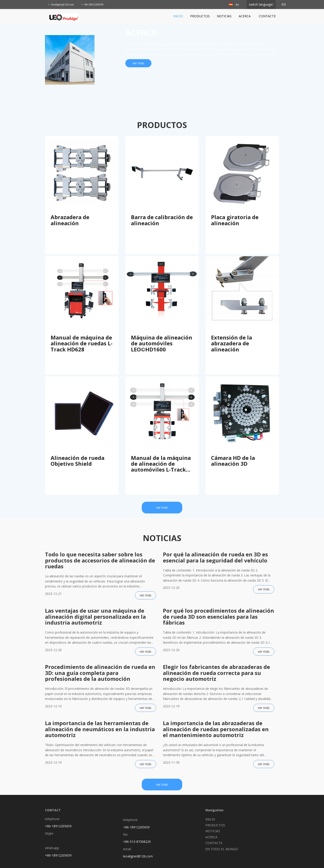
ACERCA (245, 16)
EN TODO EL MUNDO (222, 849)
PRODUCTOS (200, 16)
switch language (261, 4)
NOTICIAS (224, 16)
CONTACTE (267, 16)
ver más (138, 63)
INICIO (178, 16)
